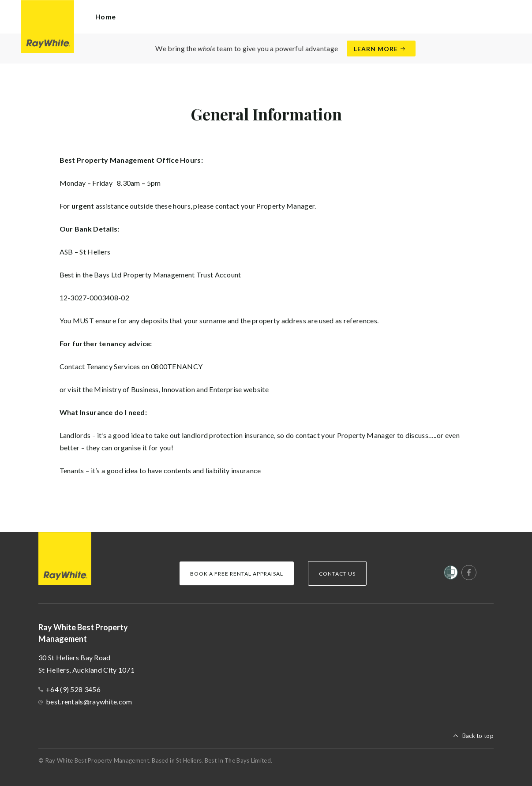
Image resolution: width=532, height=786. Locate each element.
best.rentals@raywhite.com (89, 702)
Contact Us (337, 574)
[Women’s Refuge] (451, 574)
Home (105, 17)
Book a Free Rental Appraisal (237, 574)
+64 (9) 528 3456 (73, 689)
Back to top (478, 736)
